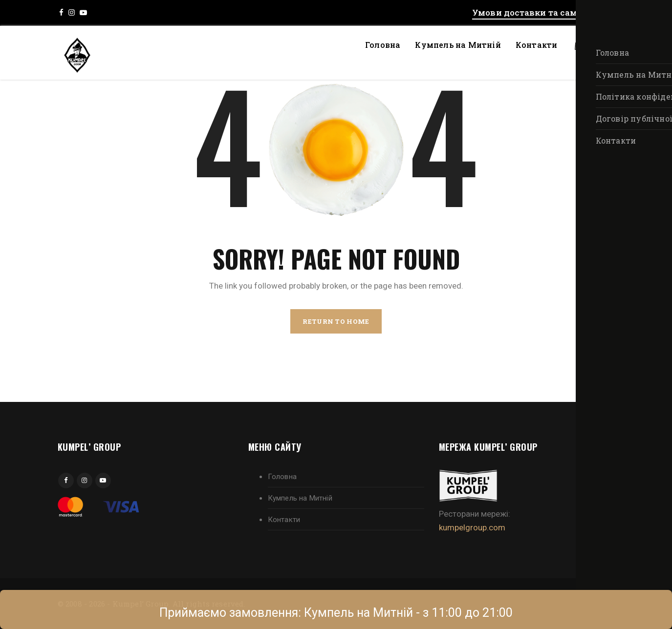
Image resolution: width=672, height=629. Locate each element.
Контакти (537, 45)
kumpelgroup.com (472, 527)
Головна (383, 45)
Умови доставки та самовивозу (543, 12)
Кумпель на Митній (458, 45)
